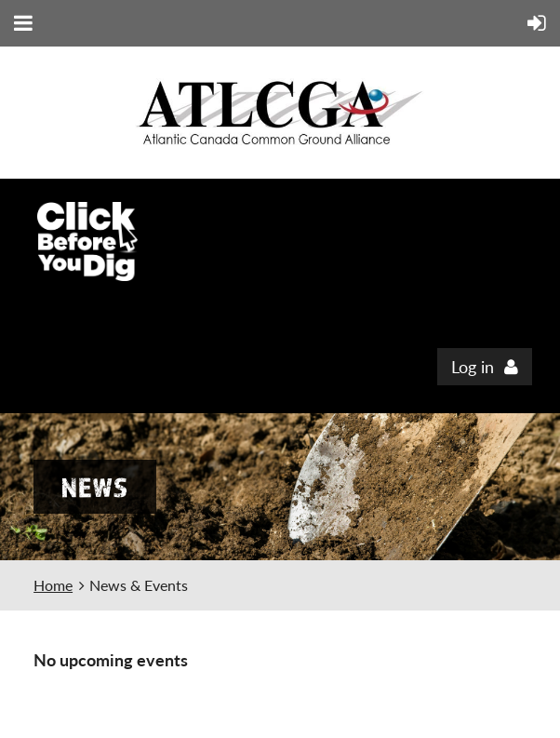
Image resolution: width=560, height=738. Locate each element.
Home (53, 585)
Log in (473, 367)
